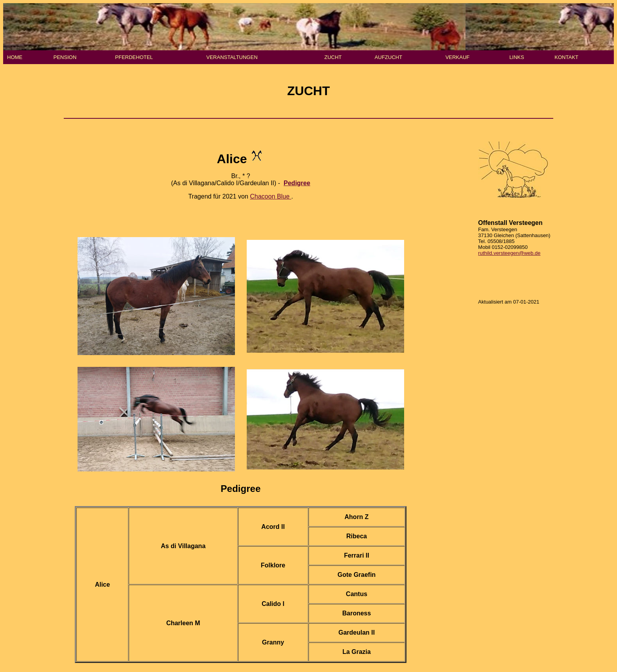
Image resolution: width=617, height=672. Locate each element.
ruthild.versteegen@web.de (509, 253)
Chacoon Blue (271, 196)
